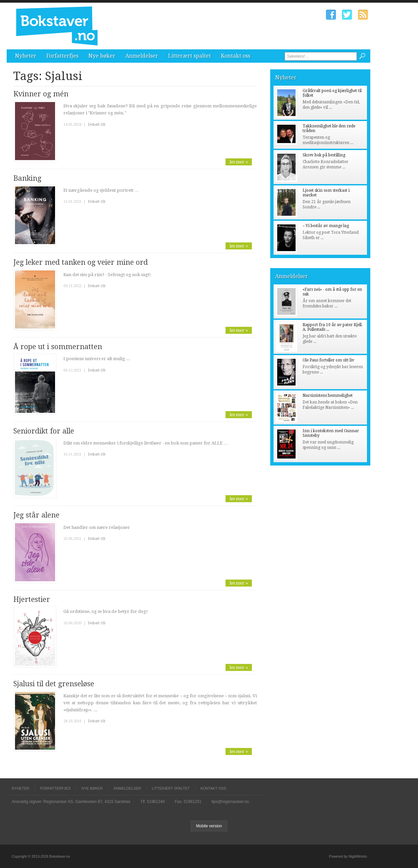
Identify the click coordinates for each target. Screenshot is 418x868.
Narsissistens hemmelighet (328, 395)
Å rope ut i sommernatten (58, 347)
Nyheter (26, 56)
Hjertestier (32, 599)
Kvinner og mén (41, 94)
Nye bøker (102, 56)
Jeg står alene (36, 515)
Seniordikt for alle (44, 431)
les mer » (239, 162)
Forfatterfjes (62, 56)
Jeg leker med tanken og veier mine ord (81, 262)
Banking (27, 178)
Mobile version (209, 826)
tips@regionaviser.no (230, 802)
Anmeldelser (142, 56)
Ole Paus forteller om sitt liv (328, 360)
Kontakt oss (236, 56)
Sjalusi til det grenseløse (54, 684)
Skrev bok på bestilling (324, 155)
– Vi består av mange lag (326, 226)
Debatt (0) (97, 125)
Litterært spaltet (189, 56)
